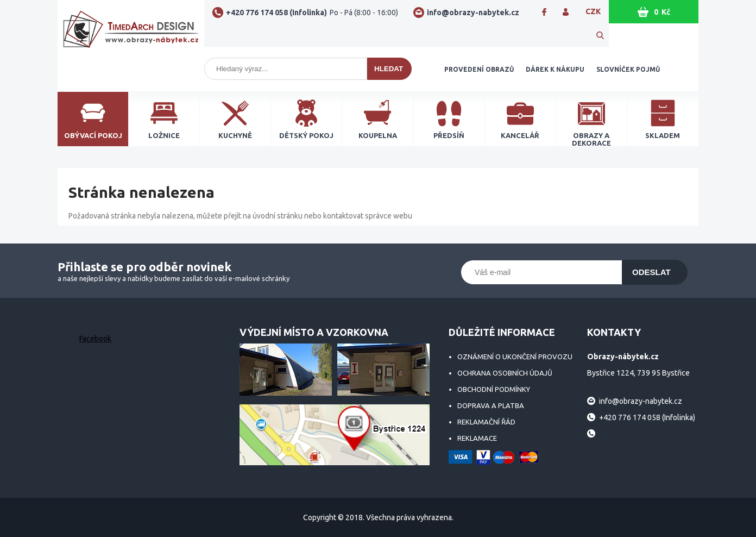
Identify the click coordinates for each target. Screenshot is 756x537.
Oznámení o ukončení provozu (515, 357)
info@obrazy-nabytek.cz (473, 13)
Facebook (95, 339)
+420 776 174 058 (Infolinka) (312, 13)
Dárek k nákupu (555, 69)
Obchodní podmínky (494, 389)
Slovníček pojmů (628, 69)
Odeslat (651, 272)
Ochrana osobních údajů (505, 373)
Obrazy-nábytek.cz (131, 34)
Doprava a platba (491, 405)
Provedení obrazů (479, 69)
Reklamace (477, 438)
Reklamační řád (486, 422)
